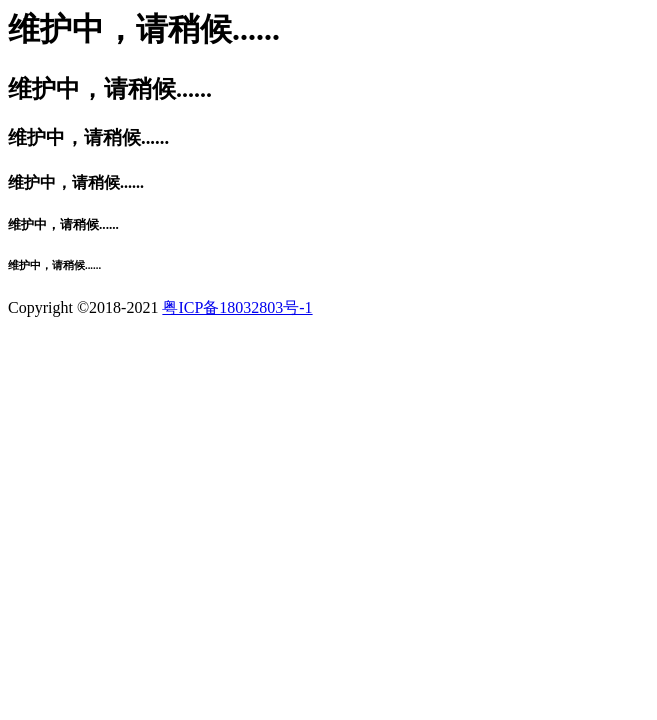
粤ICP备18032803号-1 (237, 307)
